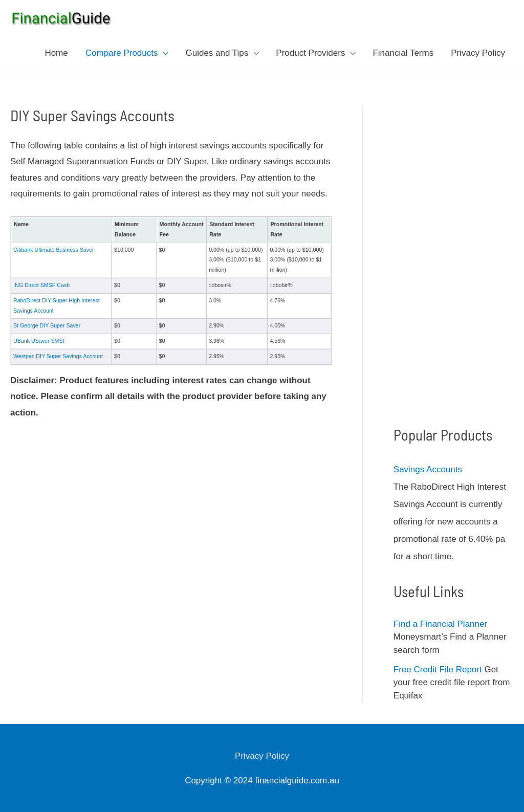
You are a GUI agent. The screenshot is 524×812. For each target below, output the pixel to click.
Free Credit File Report (438, 670)
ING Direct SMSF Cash (41, 285)
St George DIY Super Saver (47, 325)
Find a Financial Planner (440, 624)
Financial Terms (403, 53)
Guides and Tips (217, 53)
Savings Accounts (428, 469)
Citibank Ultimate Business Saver (54, 250)
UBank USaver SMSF (40, 341)
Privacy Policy (478, 53)
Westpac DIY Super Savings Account (58, 356)
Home (56, 53)
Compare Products (122, 53)
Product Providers (310, 53)
